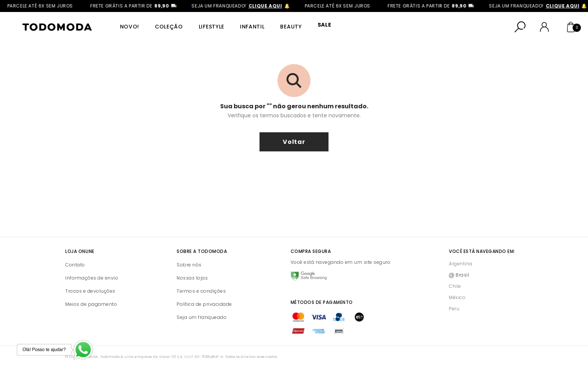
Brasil (462, 275)
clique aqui (280, 6)
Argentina (461, 264)
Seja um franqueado (202, 317)
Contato (75, 265)
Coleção (167, 27)
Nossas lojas (192, 278)
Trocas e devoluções (90, 291)
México (457, 297)
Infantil (249, 27)
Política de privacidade (204, 304)
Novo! (129, 27)
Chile (455, 286)
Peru (454, 309)
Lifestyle (209, 27)
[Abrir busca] (520, 27)
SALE (320, 27)
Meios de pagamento (91, 304)
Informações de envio (92, 278)
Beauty (287, 27)
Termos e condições (201, 291)
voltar (294, 142)
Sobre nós (189, 265)
